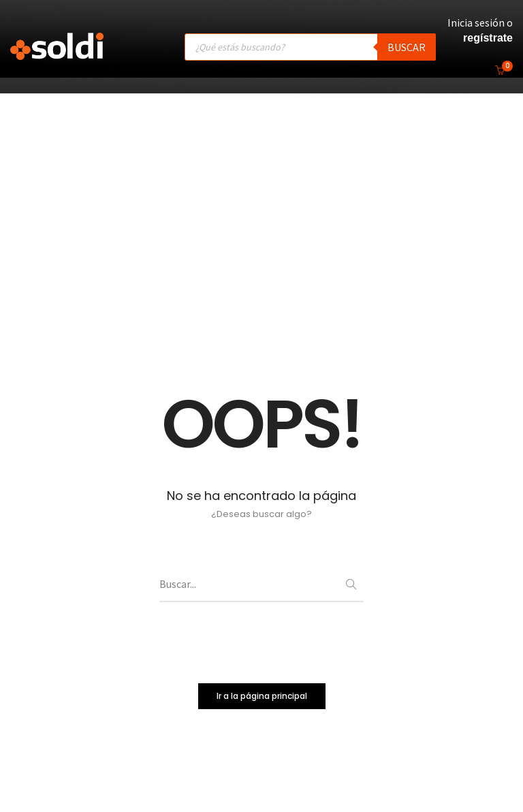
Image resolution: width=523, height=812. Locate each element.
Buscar (407, 47)
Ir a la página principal (262, 697)
